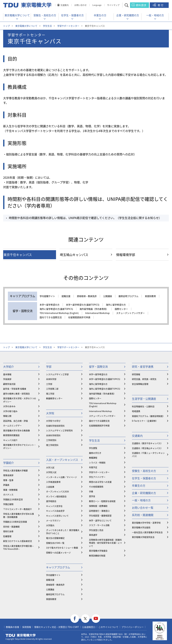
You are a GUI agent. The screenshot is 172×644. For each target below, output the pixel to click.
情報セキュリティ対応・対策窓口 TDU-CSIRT (57, 627)
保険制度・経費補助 (98, 506)
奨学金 (92, 496)
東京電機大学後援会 (98, 551)
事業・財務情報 (10, 490)
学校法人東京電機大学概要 (15, 470)
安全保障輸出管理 (140, 384)
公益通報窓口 (89, 627)
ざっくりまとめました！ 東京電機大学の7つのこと (63, 532)
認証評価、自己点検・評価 (15, 421)
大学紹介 (9, 367)
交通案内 (65, 5)
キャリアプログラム (58, 567)
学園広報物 (8, 504)
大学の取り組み (10, 411)
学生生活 (47, 26)
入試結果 (50, 487)
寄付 (161, 5)
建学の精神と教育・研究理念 (16, 394)
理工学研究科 (52, 445)
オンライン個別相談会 (56, 496)
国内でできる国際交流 (51, 317)
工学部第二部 (52, 389)
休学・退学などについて (100, 520)
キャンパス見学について (57, 516)
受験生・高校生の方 (45, 15)
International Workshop (97, 313)
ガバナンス (8, 494)
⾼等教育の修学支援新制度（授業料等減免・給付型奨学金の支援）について (105, 543)
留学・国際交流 (98, 367)
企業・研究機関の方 (128, 15)
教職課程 (93, 458)
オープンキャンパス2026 (57, 491)
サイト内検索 (129, 5)
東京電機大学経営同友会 (143, 537)
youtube (96, 619)
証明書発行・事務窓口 (99, 511)
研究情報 (136, 374)
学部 (49, 367)
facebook (75, 619)
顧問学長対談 (9, 384)
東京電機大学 (21, 635)
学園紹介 (9, 463)
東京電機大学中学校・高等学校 (146, 523)
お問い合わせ (80, 5)
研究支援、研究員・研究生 (144, 379)
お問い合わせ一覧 (143, 508)
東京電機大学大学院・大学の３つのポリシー (20, 400)
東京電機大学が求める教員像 (16, 430)
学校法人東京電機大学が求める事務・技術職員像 (19, 515)
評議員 (6, 485)
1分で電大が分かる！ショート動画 (62, 548)
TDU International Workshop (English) (59, 313)
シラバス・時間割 (97, 463)
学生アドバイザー (97, 477)
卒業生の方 (100, 15)
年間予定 (93, 467)
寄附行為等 (8, 531)
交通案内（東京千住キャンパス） (147, 443)
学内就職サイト (47, 296)
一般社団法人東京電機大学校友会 (147, 532)
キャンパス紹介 (10, 440)
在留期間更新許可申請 (79, 317)
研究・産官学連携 (143, 367)
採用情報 (27, 627)
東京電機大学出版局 (141, 527)
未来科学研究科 (53, 435)
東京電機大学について (17, 15)
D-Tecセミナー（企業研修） (145, 421)
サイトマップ (113, 5)
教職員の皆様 (12, 627)
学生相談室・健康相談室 (100, 516)
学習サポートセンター (68, 26)
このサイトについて (108, 627)
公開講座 (108, 296)
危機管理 (7, 536)
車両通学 (93, 535)
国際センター (121, 309)
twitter (85, 619)
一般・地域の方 (155, 15)
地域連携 (136, 411)
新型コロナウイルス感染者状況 (18, 541)
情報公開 (7, 416)
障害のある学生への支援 (100, 482)
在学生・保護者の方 (72, 15)
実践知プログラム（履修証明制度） (148, 416)
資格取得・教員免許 (87, 296)
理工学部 (50, 394)
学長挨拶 (7, 379)
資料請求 (141, 5)
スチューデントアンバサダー (130, 313)
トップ (6, 26)
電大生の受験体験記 (55, 538)
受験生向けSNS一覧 (55, 543)
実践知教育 (150, 296)
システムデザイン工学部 (57, 374)
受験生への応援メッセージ (58, 553)
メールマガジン (53, 520)
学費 (91, 491)
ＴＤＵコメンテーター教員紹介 (18, 509)
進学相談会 (51, 501)
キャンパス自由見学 (55, 511)
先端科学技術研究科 (55, 426)
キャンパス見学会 (54, 506)
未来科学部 (51, 379)
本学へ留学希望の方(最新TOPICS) (83, 305)
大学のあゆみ (9, 406)
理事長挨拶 (8, 475)
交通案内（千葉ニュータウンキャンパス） (148, 454)
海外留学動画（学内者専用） (94, 309)
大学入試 (50, 467)
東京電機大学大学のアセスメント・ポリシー (20, 446)
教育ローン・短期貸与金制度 (102, 501)
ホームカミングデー (12, 426)
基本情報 (7, 374)
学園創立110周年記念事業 (15, 522)
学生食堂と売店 (96, 530)
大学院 (50, 413)
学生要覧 (93, 448)
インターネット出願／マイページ (61, 477)
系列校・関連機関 (11, 527)
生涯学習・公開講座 (144, 399)
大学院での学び (53, 421)
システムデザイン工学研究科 (59, 430)
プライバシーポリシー (133, 627)
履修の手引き (95, 453)
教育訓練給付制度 (97, 556)
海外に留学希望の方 (116, 305)
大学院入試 (51, 472)
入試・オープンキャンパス (62, 460)
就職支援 (66, 296)
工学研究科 (51, 440)
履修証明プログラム (128, 296)
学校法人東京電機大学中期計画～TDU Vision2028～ (19, 547)
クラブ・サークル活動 (99, 525)
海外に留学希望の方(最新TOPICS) (56, 309)
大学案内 (50, 525)
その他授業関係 (96, 487)
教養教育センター (54, 398)
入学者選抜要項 (53, 482)
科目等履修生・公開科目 (143, 406)
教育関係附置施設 (11, 435)
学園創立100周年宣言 (13, 499)
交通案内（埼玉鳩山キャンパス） (147, 448)
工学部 (49, 384)
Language (97, 5)
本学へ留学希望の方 (50, 305)
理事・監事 (8, 480)
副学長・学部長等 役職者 (15, 389)
